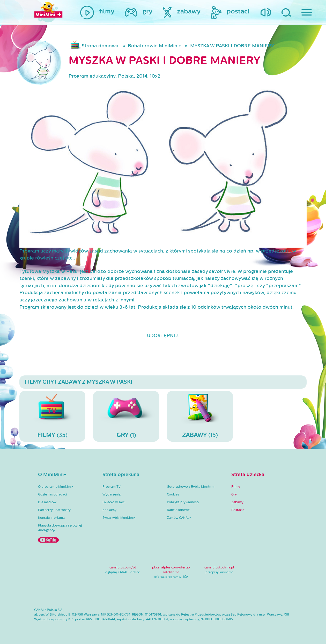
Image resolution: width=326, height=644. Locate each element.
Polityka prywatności (183, 502)
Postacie (238, 510)
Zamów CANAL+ (179, 518)
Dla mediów (47, 502)
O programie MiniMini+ (56, 487)
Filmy (236, 487)
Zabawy (237, 502)
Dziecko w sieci (114, 502)
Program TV (112, 487)
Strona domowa (100, 46)
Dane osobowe (178, 510)
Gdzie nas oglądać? (53, 494)
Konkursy (109, 510)
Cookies (173, 494)
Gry (234, 494)
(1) (126, 416)
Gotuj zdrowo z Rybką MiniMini (191, 487)
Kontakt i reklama (51, 518)
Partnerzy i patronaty (54, 510)
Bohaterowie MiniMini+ (154, 46)
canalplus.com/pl (123, 567)
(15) (200, 416)
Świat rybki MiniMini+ (119, 518)
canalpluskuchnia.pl (219, 567)
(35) (52, 416)
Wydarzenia (112, 494)
